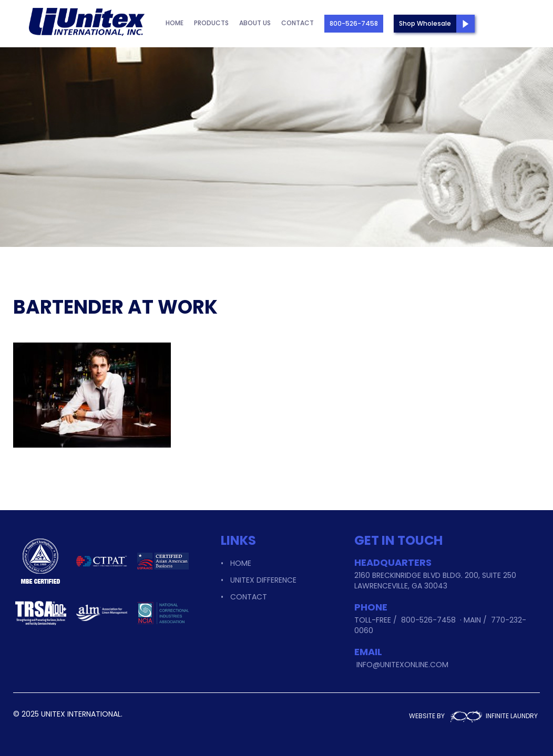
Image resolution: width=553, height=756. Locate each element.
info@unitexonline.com (402, 665)
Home (175, 23)
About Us (255, 23)
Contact (298, 23)
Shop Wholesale (425, 23)
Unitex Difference (263, 580)
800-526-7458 (354, 23)
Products (211, 23)
